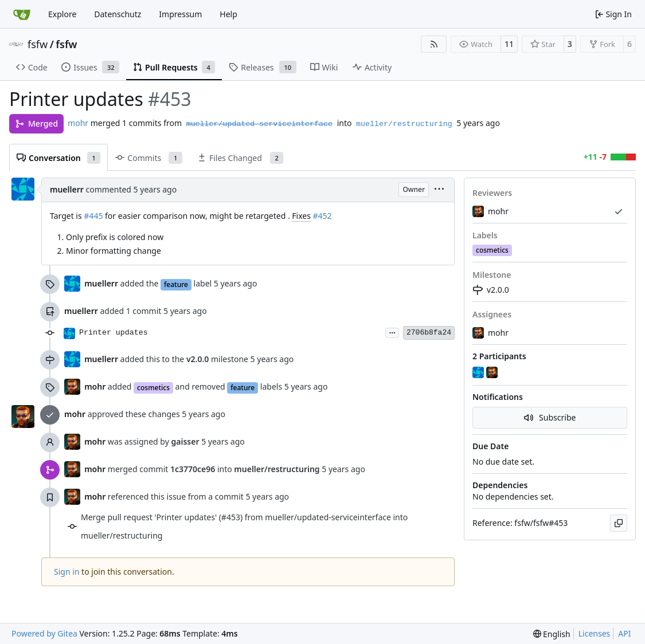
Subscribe (550, 417)
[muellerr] (479, 373)
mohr (78, 123)
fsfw (38, 44)
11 (509, 44)
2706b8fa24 (429, 333)
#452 (322, 216)
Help (228, 14)
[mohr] (493, 373)
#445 (93, 216)
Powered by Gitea (44, 633)
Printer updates (114, 333)
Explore (62, 14)
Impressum (180, 14)
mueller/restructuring (404, 124)
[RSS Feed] (434, 44)
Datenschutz (118, 14)
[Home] (22, 14)
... (392, 332)
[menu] (439, 190)
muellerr (67, 189)
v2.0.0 (491, 290)
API (624, 633)
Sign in (67, 572)
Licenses (595, 633)
